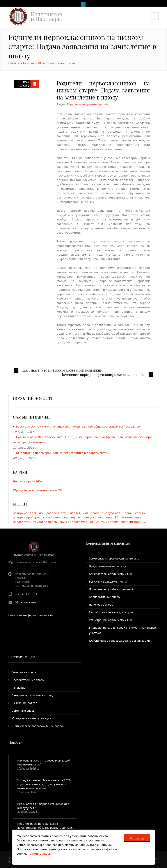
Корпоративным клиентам (108, 543)
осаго (95, 513)
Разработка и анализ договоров (111, 612)
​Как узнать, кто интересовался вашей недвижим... (63, 370)
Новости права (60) (27, 481)
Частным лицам (22, 657)
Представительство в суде (107, 566)
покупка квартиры (99, 517)
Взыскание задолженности (108, 582)
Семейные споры (23, 711)
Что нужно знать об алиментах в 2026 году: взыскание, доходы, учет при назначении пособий (44, 784)
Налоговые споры (101, 605)
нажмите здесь (39, 854)
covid (64, 522)
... (144, 522)
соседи (141, 513)
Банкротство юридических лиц (111, 574)
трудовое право (45, 522)
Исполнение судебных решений (111, 589)
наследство (73, 517)
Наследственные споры (28, 680)
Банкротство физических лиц (32, 695)
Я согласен (137, 838)
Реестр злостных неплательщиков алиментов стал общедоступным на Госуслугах (78, 427)
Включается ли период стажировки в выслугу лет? (43, 806)
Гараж (128, 513)
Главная (14, 63)
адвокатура (79, 522)
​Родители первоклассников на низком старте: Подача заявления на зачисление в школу (103, 90)
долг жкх (37, 513)
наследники (80, 513)
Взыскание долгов (24, 703)
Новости (28, 63)
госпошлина (53, 517)
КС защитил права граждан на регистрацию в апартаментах (62, 453)
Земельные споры (24, 672)
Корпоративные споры (105, 597)
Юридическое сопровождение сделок (38, 726)
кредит (114, 522)
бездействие (131, 522)
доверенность (57, 513)
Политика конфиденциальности (31, 615)
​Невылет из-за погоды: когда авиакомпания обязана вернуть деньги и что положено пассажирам (46, 828)
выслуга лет (111, 513)
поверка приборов (27, 517)
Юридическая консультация (31, 718)
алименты (98, 522)
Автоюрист (19, 688)
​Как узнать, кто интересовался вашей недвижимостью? (44, 763)
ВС (117, 517)
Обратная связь (26, 603)
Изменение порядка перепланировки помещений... (103, 375)
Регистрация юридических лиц (111, 620)
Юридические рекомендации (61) (38, 490)
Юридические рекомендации (57, 63)
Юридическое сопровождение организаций (119, 641)
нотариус (20, 513)
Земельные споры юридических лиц (114, 559)
